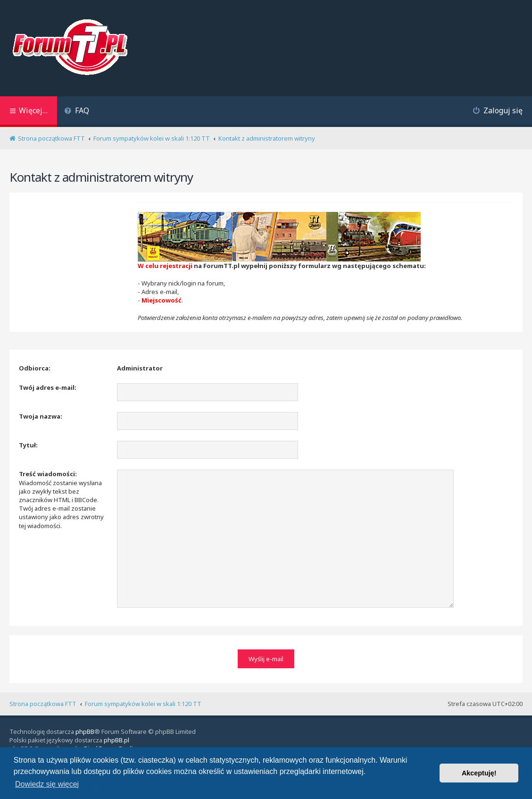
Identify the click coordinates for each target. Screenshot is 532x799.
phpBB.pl (116, 740)
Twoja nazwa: (41, 416)
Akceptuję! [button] (479, 773)
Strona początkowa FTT (43, 704)
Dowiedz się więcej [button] (47, 784)
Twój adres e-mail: (48, 387)
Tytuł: (28, 445)
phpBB (85, 732)
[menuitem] (77, 112)
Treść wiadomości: (48, 474)
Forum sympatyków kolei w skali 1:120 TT (143, 704)
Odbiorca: (35, 368)
